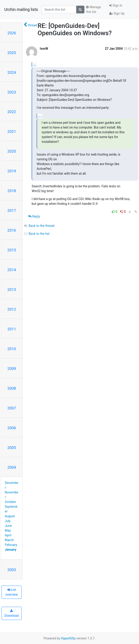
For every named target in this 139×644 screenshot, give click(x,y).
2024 (12, 72)
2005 (12, 448)
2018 (12, 191)
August (10, 516)
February (11, 545)
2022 (12, 112)
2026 (12, 33)
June (8, 526)
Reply (34, 216)
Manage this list (94, 9)
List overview (11, 592)
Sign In (116, 5)
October (10, 502)
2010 (12, 349)
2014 (12, 270)
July (8, 521)
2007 (12, 408)
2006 (12, 428)
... (35, 64)
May (8, 530)
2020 (12, 151)
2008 (12, 388)
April (8, 535)
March (9, 540)
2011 (12, 329)
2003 (12, 570)
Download (12, 613)
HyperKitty (68, 638)
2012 (12, 309)
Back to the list (37, 234)
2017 (12, 211)
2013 (12, 290)
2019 (12, 171)
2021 (12, 131)
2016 (12, 230)
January (11, 550)
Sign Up (117, 13)
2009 (12, 369)
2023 (12, 92)
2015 (12, 250)
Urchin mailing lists (21, 10)
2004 (12, 467)
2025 (12, 53)
